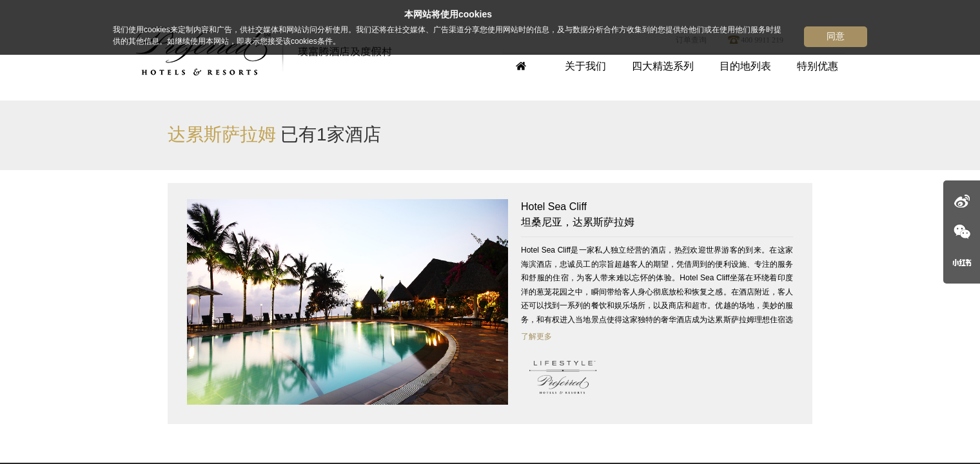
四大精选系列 (663, 66)
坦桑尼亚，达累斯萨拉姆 (657, 213)
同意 (836, 36)
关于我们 (585, 66)
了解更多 (536, 336)
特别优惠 (818, 66)
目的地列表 (745, 66)
